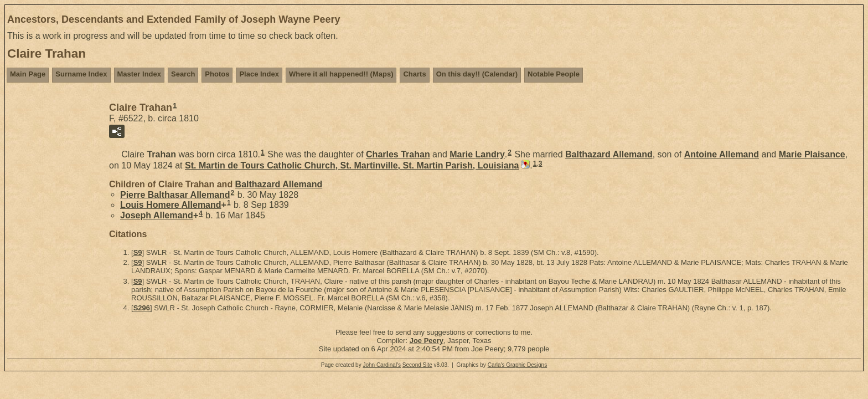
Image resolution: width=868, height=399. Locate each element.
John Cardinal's (382, 365)
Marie (477, 154)
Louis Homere (171, 205)
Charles (398, 154)
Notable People (554, 74)
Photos (217, 74)
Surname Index (81, 74)
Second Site (417, 365)
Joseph (157, 215)
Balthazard (609, 154)
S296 (142, 308)
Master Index (139, 74)
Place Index (259, 74)
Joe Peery (427, 341)
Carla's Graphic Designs (518, 365)
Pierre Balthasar (175, 194)
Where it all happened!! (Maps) (341, 74)
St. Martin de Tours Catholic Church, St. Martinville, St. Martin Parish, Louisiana (352, 165)
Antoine (722, 154)
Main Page (28, 74)
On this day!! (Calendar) (477, 74)
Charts (414, 74)
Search (183, 74)
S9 (138, 252)
